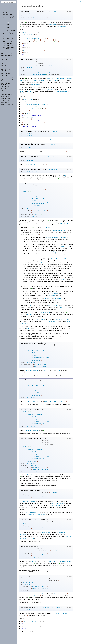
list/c (29, 195)
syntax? (28, 13)
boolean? (57, 11)
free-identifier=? (27, 59)
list (32, 106)
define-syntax (27, 33)
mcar (29, 114)
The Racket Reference (8, 9)
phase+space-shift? (38, 204)
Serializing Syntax (10, 42)
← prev (6, 6)
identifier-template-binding (31, 380)
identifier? (30, 67)
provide (51, 89)
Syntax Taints (9, 37)
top (2, 6)
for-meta (32, 625)
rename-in (32, 123)
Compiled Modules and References (56, 237)
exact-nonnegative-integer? (41, 202)
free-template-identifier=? (30, 144)
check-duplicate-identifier (30, 169)
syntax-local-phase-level (40, 19)
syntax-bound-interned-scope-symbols (34, 577)
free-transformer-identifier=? (32, 131)
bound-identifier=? (27, 11)
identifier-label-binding (30, 409)
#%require (23, 535)
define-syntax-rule (29, 51)
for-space (52, 295)
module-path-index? (38, 195)
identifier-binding (27, 184)
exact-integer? (40, 17)
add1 (47, 139)
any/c (36, 215)
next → (14, 6)
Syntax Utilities (10, 45)
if (27, 38)
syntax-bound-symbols (28, 546)
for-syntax (54, 293)
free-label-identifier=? (29, 157)
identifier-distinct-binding (31, 439)
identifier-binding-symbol (30, 490)
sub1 (47, 152)
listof (28, 171)
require (44, 89)
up (10, 6)
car (44, 105)
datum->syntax (67, 561)
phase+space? (36, 205)
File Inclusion (9, 44)
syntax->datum (65, 246)
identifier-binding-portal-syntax (33, 519)
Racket (79, 1)
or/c (33, 17)
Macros (8, 13)
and (45, 370)
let (32, 40)
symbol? (35, 197)
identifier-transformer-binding (32, 343)
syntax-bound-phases (28, 608)
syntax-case (28, 35)
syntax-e (48, 93)
